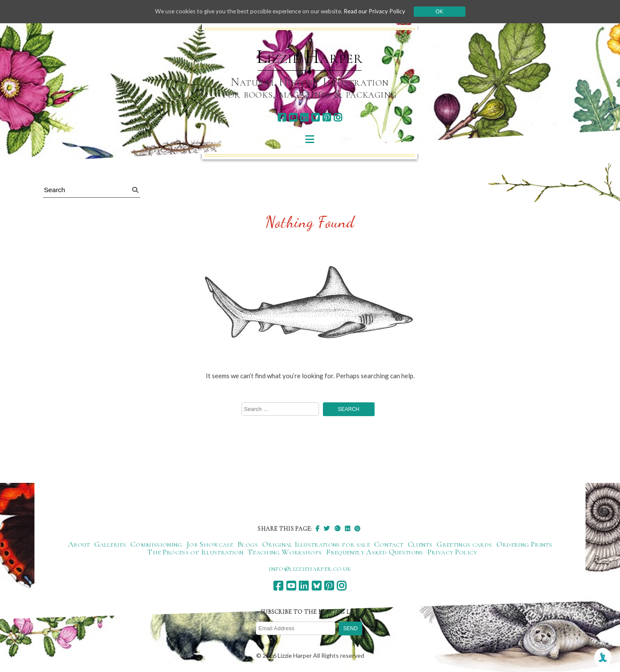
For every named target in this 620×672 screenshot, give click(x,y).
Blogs (248, 545)
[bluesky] (315, 117)
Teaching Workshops (285, 553)
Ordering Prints (524, 545)
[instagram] (338, 117)
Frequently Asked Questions (374, 553)
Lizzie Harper (310, 57)
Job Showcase (210, 545)
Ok (444, 12)
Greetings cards (464, 545)
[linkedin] (304, 117)
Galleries (110, 545)
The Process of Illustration (195, 553)
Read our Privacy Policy (379, 11)
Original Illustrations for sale (316, 545)
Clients (420, 545)
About (79, 545)
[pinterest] (327, 117)
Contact (389, 545)
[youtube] (293, 117)
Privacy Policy (452, 553)
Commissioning (156, 545)
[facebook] (282, 117)
